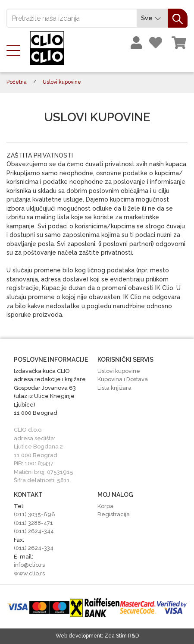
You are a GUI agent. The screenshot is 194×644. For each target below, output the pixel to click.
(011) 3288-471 (33, 523)
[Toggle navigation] (16, 50)
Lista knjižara (114, 388)
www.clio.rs (29, 573)
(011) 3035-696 (34, 514)
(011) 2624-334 (34, 548)
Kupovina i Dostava (123, 379)
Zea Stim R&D (122, 636)
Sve (152, 18)
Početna (17, 82)
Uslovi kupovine (119, 371)
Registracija (114, 514)
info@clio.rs (29, 565)
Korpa (105, 506)
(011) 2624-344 (34, 531)
